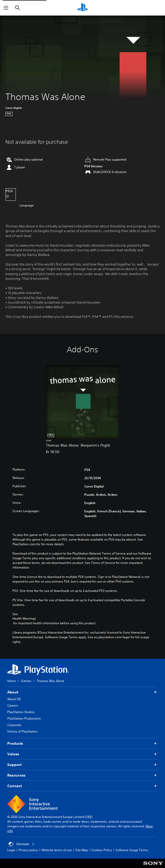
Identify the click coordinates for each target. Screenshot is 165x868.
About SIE (14, 699)
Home (12, 681)
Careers (13, 705)
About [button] (82, 692)
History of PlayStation (22, 731)
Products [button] (82, 744)
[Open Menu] (6, 8)
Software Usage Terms (132, 850)
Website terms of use (57, 850)
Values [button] (82, 754)
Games (26, 681)
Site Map (82, 850)
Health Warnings (24, 619)
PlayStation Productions (24, 718)
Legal (11, 850)
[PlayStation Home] (82, 8)
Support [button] (82, 765)
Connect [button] (82, 786)
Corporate (14, 725)
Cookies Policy (102, 850)
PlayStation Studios (21, 712)
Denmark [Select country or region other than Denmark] (21, 844)
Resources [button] (82, 775)
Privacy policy (28, 850)
